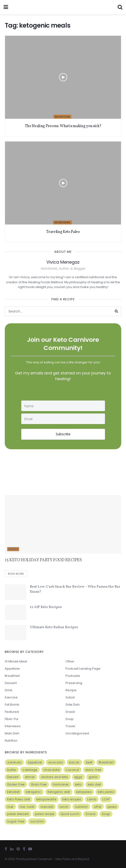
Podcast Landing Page (83, 669)
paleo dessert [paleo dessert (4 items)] (18, 814)
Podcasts (73, 676)
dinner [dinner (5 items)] (30, 777)
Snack (70, 712)
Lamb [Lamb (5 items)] (92, 799)
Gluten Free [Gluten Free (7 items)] (16, 784)
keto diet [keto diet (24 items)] (94, 784)
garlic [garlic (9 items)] (93, 777)
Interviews (63, 222)
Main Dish (12, 733)
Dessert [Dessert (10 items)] (13, 777)
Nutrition (62, 117)
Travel (70, 726)
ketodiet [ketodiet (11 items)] (13, 792)
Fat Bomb (12, 705)
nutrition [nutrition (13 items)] (81, 807)
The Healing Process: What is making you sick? (63, 126)
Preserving (74, 683)
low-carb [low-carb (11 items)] (27, 807)
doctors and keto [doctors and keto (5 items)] (55, 777)
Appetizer (12, 669)
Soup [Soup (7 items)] (106, 814)
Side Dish (73, 705)
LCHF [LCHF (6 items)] (106, 799)
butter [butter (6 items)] (12, 770)
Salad (70, 697)
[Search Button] (116, 311)
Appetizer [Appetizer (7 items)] (35, 762)
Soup (70, 719)
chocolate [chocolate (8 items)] (52, 770)
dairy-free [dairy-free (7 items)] (93, 770)
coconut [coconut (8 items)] (72, 770)
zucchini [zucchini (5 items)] (37, 821)
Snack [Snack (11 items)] (91, 814)
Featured (12, 712)
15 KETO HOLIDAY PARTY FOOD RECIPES (43, 560)
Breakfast (12, 676)
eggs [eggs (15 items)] (78, 777)
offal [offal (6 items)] (98, 807)
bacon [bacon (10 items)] (74, 762)
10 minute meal (16, 661)
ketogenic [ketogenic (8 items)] (34, 792)
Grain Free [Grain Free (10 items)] (39, 784)
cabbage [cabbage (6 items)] (30, 770)
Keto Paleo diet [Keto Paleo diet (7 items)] (19, 799)
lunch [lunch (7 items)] (64, 807)
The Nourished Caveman (34, 859)
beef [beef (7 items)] (89, 762)
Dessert (11, 683)
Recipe (13, 549)
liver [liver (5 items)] (10, 807)
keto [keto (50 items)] (78, 784)
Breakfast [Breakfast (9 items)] (106, 762)
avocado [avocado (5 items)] (56, 762)
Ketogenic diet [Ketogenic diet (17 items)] (59, 792)
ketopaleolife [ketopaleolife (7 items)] (46, 799)
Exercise (11, 697)
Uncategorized (77, 733)
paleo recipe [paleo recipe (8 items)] (45, 814)
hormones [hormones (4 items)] (61, 784)
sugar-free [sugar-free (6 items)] (16, 821)
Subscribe (63, 434)
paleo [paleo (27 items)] (112, 807)
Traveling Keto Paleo (63, 232)
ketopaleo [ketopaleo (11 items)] (84, 792)
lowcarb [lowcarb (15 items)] (47, 807)
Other (70, 661)
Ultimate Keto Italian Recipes (54, 627)
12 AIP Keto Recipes (46, 607)
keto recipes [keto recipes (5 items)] (72, 799)
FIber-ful (11, 719)
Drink (9, 690)
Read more (16, 574)
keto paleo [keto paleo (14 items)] (106, 792)
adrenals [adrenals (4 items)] (14, 762)
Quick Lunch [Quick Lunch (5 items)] (70, 814)
